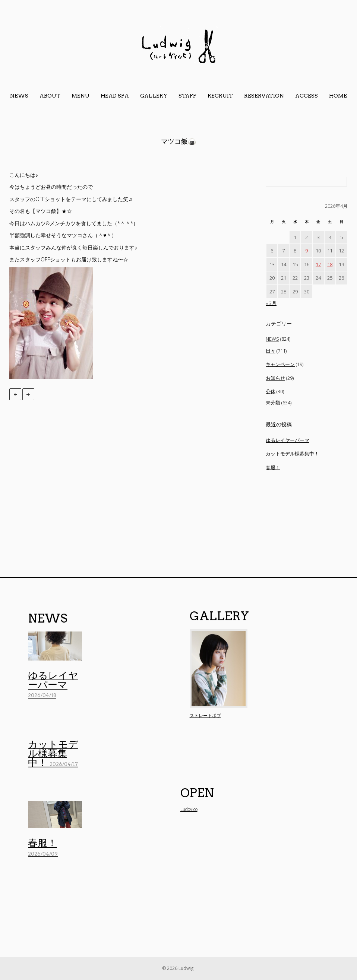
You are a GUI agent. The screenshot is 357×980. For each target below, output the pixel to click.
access (307, 96)
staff (187, 96)
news (19, 96)
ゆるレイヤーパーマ (288, 440)
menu (80, 96)
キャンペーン (280, 364)
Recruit (220, 96)
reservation (264, 96)
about (50, 96)
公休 (271, 391)
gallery (154, 96)
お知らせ (275, 378)
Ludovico (189, 809)
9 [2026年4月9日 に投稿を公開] (307, 251)
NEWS (272, 339)
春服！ (273, 467)
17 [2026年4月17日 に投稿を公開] (318, 264)
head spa (115, 96)
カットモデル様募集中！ (292, 454)
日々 (271, 351)
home (338, 96)
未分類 (273, 402)
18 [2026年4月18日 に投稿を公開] (330, 264)
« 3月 (271, 303)
